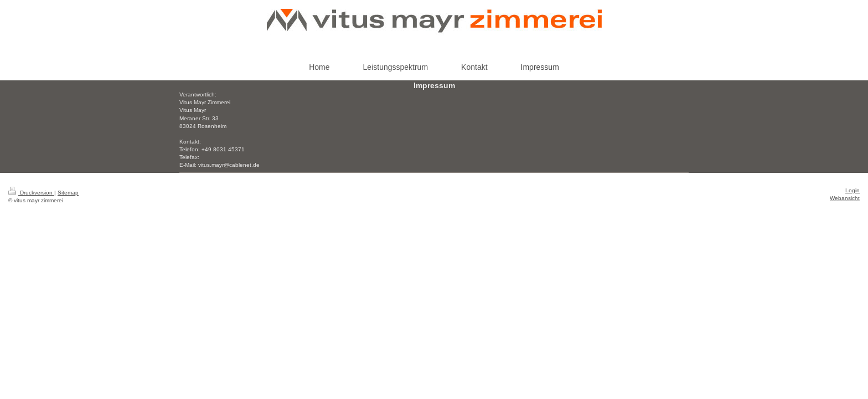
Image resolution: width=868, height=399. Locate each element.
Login (852, 190)
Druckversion (31, 193)
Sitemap (68, 193)
